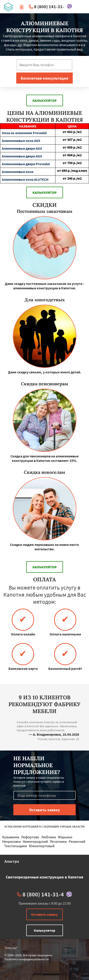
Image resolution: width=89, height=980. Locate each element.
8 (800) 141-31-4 (50, 7)
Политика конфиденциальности (27, 959)
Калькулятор (45, 100)
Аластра (12, 861)
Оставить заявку (44, 914)
